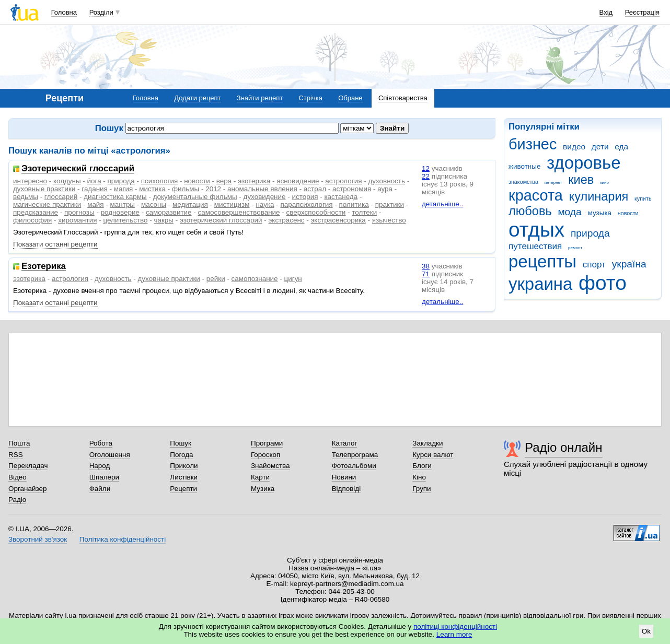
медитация (190, 204)
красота (536, 195)
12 (426, 168)
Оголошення (110, 455)
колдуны (67, 181)
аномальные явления (262, 189)
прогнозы (79, 212)
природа (590, 233)
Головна (64, 12)
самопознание (255, 279)
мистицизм (232, 204)
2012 (213, 189)
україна (629, 264)
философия (32, 220)
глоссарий (61, 197)
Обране (350, 98)
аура (385, 189)
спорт (594, 265)
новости (628, 213)
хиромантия (77, 220)
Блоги (422, 466)
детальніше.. (442, 204)
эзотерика (254, 181)
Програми (267, 443)
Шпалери (104, 477)
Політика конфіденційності (123, 539)
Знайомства (270, 466)
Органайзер (27, 489)
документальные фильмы (195, 197)
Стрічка (310, 98)
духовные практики (44, 189)
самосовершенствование (239, 212)
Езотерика (44, 267)
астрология (343, 181)
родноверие (120, 212)
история (305, 197)
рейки (216, 279)
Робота (101, 443)
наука (265, 204)
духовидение (265, 197)
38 (426, 266)
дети (600, 147)
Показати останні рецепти (55, 244)
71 (426, 274)
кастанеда (341, 197)
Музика (263, 489)
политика (354, 204)
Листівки (184, 477)
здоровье (584, 163)
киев (581, 180)
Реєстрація (642, 12)
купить (643, 198)
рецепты (542, 261)
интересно (30, 181)
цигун (293, 279)
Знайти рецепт (260, 98)
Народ (100, 466)
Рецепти (183, 489)
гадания (95, 189)
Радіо (17, 500)
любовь (530, 211)
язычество (389, 220)
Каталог (345, 443)
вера (224, 181)
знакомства (523, 182)
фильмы (186, 189)
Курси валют (433, 455)
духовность (386, 181)
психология (159, 181)
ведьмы (26, 197)
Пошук (181, 443)
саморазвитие (169, 212)
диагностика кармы (115, 197)
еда (621, 147)
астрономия (352, 189)
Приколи (184, 466)
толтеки (364, 212)
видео (574, 147)
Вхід (606, 12)
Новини (344, 477)
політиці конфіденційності (455, 627)
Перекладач (28, 466)
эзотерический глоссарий (221, 220)
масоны (154, 204)
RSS (16, 455)
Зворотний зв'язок (38, 539)
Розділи (101, 12)
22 (426, 176)
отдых (536, 230)
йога (94, 181)
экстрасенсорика (338, 220)
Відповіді (346, 489)
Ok (646, 631)
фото (603, 283)
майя (96, 204)
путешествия (535, 246)
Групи (421, 489)
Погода (181, 455)
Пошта (19, 443)
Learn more (454, 634)
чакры (164, 220)
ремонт (575, 248)
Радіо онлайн (564, 447)
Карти (260, 477)
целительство (125, 220)
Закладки (428, 443)
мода (569, 212)
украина (540, 284)
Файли (100, 489)
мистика (152, 189)
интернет (553, 183)
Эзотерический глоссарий (78, 169)
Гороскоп (265, 455)
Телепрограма (355, 455)
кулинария (599, 196)
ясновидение (298, 181)
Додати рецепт (197, 98)
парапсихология (307, 204)
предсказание (36, 212)
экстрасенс (287, 220)
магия (123, 189)
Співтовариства (403, 98)
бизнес (533, 144)
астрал (315, 189)
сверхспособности (316, 212)
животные (524, 166)
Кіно (419, 477)
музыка (600, 213)
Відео (18, 477)
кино (604, 183)
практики (390, 204)
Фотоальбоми (354, 466)
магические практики (47, 204)
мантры (123, 204)
